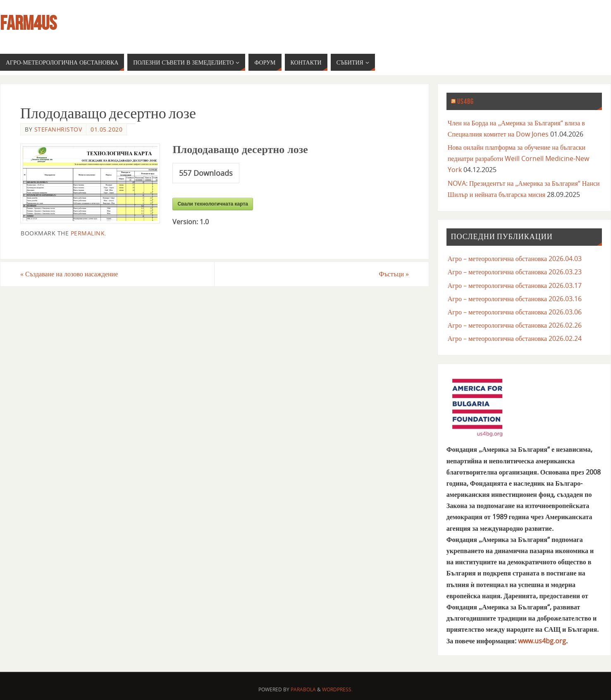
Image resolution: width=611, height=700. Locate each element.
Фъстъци (394, 274)
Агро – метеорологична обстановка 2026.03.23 (515, 272)
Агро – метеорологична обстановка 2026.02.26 (515, 325)
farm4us (28, 23)
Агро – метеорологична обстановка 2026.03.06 (515, 312)
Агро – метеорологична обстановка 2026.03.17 (515, 285)
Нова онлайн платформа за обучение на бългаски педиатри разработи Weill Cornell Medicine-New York (519, 158)
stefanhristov (58, 129)
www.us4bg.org (542, 641)
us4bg (465, 101)
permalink (88, 233)
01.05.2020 (106, 129)
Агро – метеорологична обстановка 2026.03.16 (515, 299)
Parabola (303, 689)
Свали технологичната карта (213, 204)
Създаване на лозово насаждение (69, 274)
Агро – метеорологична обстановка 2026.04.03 (515, 259)
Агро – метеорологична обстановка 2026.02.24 (515, 338)
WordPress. (337, 689)
